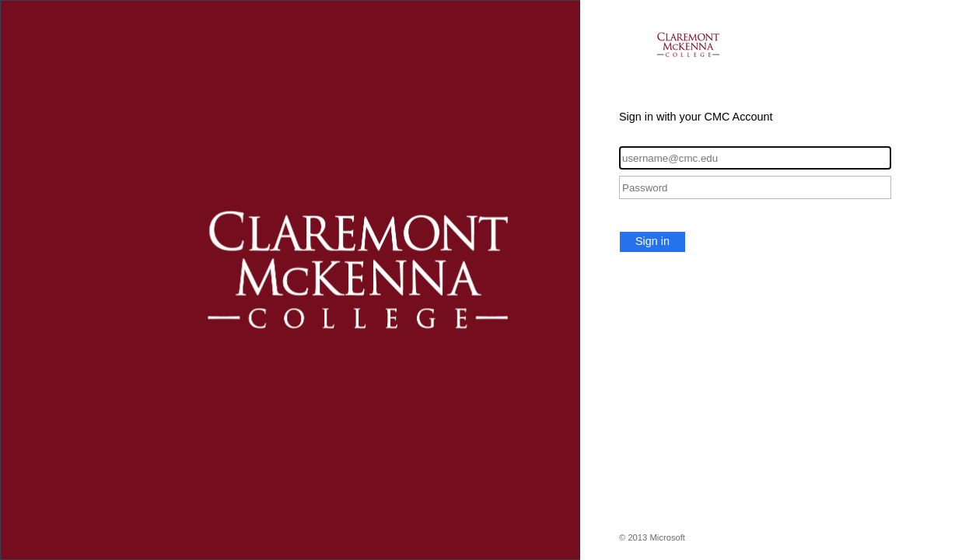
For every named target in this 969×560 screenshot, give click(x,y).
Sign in (652, 241)
